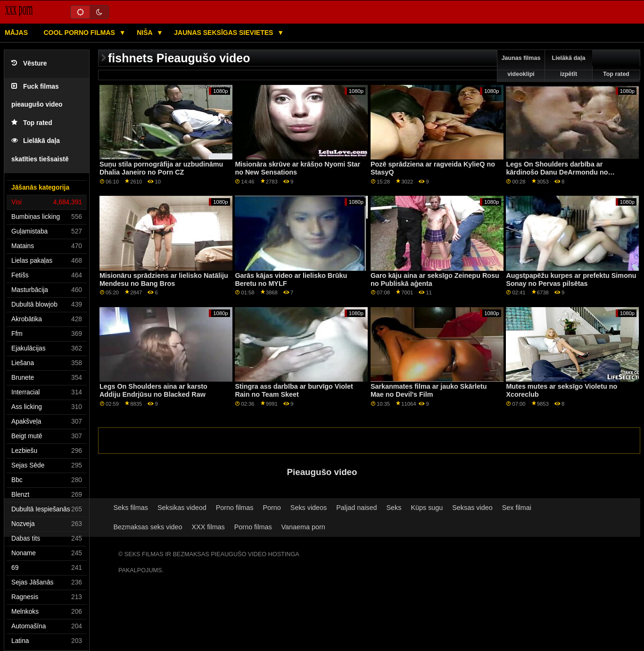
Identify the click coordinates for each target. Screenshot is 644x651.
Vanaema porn (303, 527)
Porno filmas (235, 508)
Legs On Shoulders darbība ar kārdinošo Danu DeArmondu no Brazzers (557, 172)
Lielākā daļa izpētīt (569, 66)
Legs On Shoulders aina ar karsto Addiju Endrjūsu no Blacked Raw (153, 390)
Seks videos (309, 508)
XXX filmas (208, 527)
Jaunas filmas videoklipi (521, 66)
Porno (272, 508)
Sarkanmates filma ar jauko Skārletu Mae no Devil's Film (429, 390)
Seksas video (472, 508)
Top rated (32, 123)
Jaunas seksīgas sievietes (224, 33)
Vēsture (29, 63)
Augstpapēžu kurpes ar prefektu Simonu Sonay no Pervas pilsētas (571, 280)
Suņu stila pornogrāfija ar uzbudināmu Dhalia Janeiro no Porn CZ (161, 168)
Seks (394, 508)
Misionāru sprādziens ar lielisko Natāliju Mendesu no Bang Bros (164, 280)
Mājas (16, 33)
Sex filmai (517, 508)
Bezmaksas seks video (148, 527)
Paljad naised (356, 508)
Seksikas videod (182, 508)
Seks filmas (131, 508)
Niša (145, 33)
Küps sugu (427, 508)
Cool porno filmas (80, 33)
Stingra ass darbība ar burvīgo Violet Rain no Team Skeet (294, 390)
